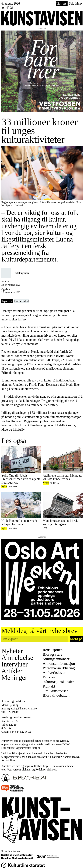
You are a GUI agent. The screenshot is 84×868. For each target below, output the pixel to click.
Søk (71, 4)
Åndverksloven (54, 673)
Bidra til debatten (56, 695)
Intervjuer (15, 664)
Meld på (76, 639)
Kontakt (49, 686)
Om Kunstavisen (56, 691)
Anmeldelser (18, 658)
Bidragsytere (52, 654)
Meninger (14, 678)
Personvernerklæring (59, 668)
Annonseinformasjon (59, 663)
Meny (79, 4)
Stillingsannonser (56, 659)
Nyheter (12, 651)
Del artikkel (22, 301)
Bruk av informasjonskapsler (58, 679)
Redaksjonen (53, 650)
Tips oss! (62, 4)
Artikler (12, 671)
